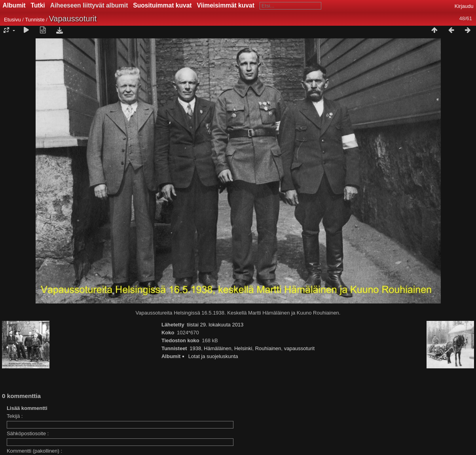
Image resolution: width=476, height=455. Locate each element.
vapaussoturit (299, 348)
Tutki (38, 5)
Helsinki (243, 348)
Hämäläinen (217, 348)
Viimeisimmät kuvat (226, 5)
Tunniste (35, 20)
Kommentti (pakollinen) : (34, 451)
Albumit (14, 5)
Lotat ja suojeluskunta (213, 356)
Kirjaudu (464, 6)
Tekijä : (15, 416)
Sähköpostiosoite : (28, 433)
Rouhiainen (268, 348)
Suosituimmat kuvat (162, 5)
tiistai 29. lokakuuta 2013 (215, 325)
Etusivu (12, 20)
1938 (195, 348)
